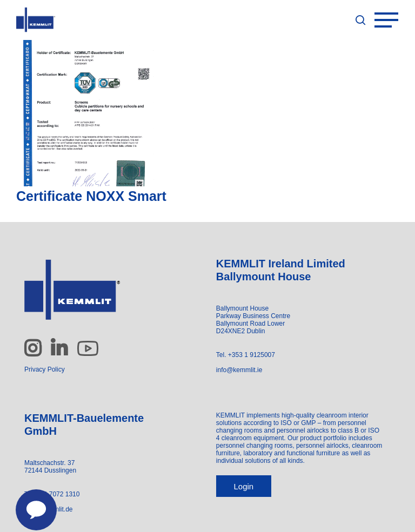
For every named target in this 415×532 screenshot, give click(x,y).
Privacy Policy (45, 369)
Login (243, 486)
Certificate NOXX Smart (91, 196)
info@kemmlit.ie (239, 370)
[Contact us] (30, 504)
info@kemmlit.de (49, 509)
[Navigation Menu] (393, 20)
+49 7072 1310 (58, 494)
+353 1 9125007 (252, 355)
